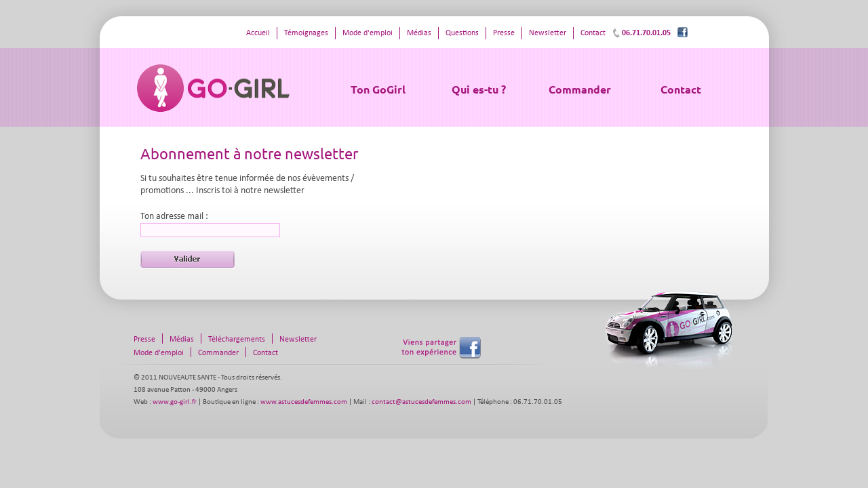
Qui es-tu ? (479, 89)
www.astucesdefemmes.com (304, 402)
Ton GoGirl (378, 89)
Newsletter (548, 33)
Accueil (258, 33)
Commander (580, 89)
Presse (504, 33)
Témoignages (306, 33)
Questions (462, 33)
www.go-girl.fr (175, 402)
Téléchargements (237, 340)
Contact (681, 89)
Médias (419, 33)
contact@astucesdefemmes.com (421, 402)
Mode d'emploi (368, 33)
